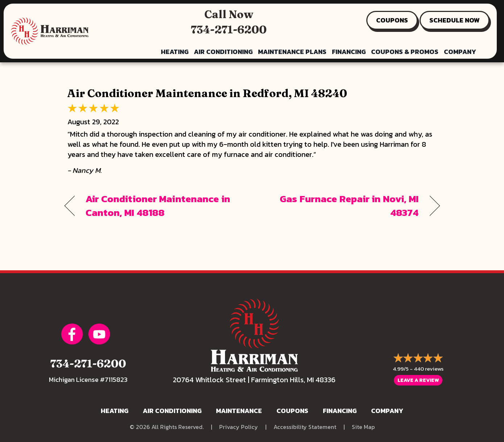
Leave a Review (418, 381)
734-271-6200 (229, 30)
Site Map (363, 427)
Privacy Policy (239, 427)
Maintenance (239, 411)
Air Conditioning (223, 52)
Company (460, 52)
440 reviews (429, 369)
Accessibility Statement (305, 427)
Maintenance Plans (292, 52)
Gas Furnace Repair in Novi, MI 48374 (341, 206)
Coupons (292, 411)
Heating (175, 52)
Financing (349, 52)
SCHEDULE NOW (455, 20)
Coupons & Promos (405, 52)
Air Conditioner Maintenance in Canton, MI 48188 (158, 206)
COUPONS (392, 20)
